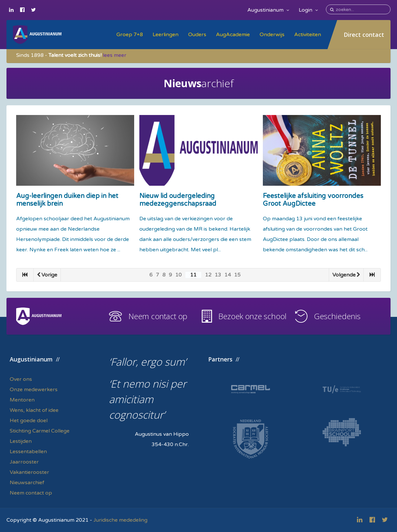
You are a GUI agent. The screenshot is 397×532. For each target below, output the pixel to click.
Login (308, 10)
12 (208, 275)
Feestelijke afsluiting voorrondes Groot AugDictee (313, 200)
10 (178, 275)
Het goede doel (29, 421)
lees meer (115, 55)
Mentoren (22, 400)
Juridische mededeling (120, 520)
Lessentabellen (28, 452)
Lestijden (21, 441)
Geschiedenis (337, 316)
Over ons (21, 379)
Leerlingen (166, 35)
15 (237, 275)
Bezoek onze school (252, 316)
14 (228, 275)
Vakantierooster (29, 472)
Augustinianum (268, 10)
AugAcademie (233, 35)
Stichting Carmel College (40, 431)
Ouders (197, 35)
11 (193, 275)
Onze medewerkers (34, 390)
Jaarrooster (24, 462)
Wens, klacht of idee (34, 410)
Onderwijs (272, 35)
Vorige (47, 275)
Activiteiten (308, 35)
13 (218, 275)
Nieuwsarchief (27, 483)
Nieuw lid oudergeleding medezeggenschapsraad (178, 200)
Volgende (346, 275)
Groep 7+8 (130, 35)
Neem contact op (158, 316)
